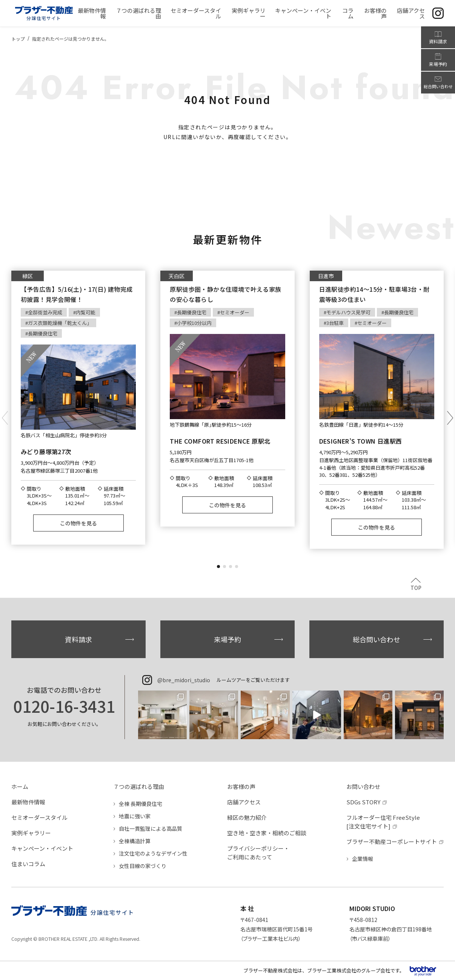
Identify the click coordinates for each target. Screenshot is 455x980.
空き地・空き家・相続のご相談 (267, 833)
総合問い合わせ (377, 639)
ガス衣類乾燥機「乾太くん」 (60, 323)
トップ (18, 39)
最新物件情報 (28, 802)
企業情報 (363, 859)
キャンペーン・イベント (42, 848)
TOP (416, 587)
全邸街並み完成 (45, 312)
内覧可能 (86, 312)
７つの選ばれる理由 (139, 786)
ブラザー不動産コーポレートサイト (392, 841)
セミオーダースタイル (39, 817)
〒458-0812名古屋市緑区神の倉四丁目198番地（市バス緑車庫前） (391, 929)
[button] (218, 567)
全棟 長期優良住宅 (141, 804)
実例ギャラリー (31, 833)
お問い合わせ (363, 786)
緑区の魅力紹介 (247, 817)
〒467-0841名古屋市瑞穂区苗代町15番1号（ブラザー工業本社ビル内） (277, 929)
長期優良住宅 (43, 333)
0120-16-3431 (64, 706)
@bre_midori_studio (184, 680)
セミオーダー (235, 312)
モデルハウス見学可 (348, 312)
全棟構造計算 (135, 841)
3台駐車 (335, 323)
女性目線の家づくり (143, 866)
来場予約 (227, 639)
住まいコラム (28, 864)
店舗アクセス (244, 802)
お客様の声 (241, 786)
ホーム (20, 786)
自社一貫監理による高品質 (151, 828)
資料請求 (78, 639)
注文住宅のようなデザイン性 (153, 853)
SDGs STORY (363, 802)
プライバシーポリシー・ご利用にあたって (258, 853)
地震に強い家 (135, 816)
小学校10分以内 (194, 323)
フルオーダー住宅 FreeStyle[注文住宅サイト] (383, 822)
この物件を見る (78, 523)
